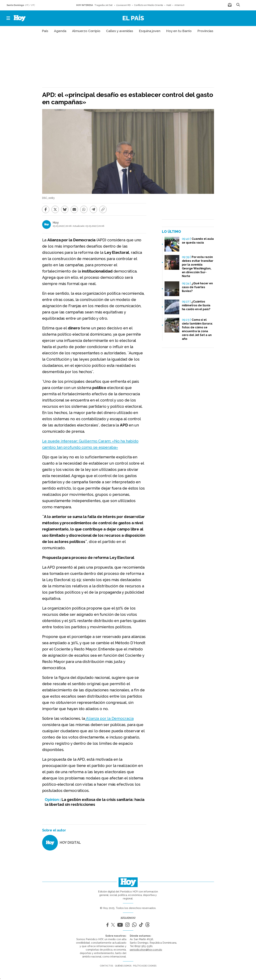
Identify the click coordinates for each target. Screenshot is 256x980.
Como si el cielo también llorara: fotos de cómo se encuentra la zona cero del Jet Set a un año (197, 329)
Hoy (56, 223)
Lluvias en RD (123, 5)
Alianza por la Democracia (109, 718)
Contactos (106, 966)
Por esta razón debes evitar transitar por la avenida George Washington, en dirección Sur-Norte (198, 266)
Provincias (205, 31)
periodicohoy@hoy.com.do (146, 950)
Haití (169, 5)
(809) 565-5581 (144, 946)
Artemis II (179, 5)
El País (133, 18)
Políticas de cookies (145, 966)
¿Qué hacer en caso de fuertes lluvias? (197, 287)
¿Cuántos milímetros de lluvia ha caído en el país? (196, 305)
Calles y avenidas (120, 31)
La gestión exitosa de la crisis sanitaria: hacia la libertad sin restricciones (95, 802)
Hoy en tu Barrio (179, 31)
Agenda (60, 31)
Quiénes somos (123, 966)
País (45, 31)
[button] (8, 18)
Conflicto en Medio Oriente (149, 5)
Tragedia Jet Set (104, 5)
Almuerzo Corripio (86, 31)
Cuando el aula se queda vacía (198, 241)
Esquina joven (150, 31)
